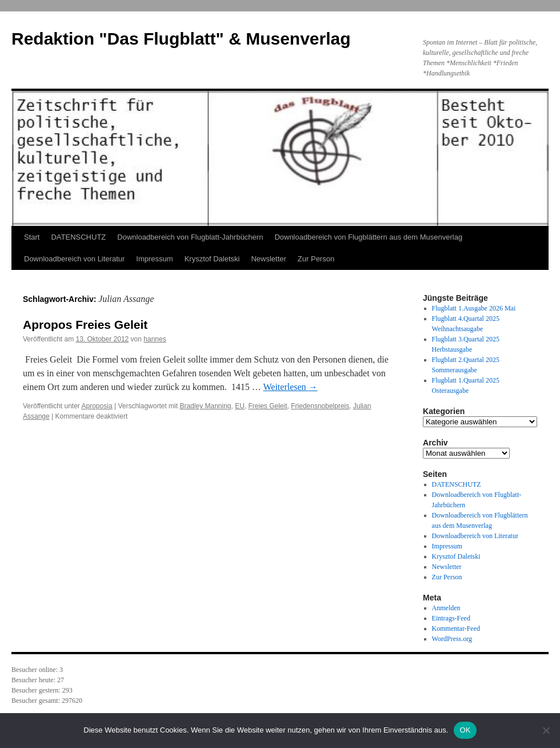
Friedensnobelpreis (320, 406)
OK (465, 730)
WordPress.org (452, 639)
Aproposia (97, 406)
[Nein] (546, 730)
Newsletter (268, 259)
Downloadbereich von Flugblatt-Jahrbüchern (190, 237)
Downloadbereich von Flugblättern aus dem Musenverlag (368, 237)
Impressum (154, 259)
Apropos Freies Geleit (85, 325)
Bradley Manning (205, 406)
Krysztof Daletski (212, 259)
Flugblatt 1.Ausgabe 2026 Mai (474, 308)
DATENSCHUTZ (78, 237)
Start (32, 237)
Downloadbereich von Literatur (74, 259)
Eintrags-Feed (451, 618)
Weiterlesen (290, 387)
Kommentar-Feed (456, 628)
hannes (155, 339)
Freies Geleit (268, 406)
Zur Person (316, 259)
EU (240, 406)
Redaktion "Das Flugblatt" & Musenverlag (181, 39)
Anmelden (446, 608)
